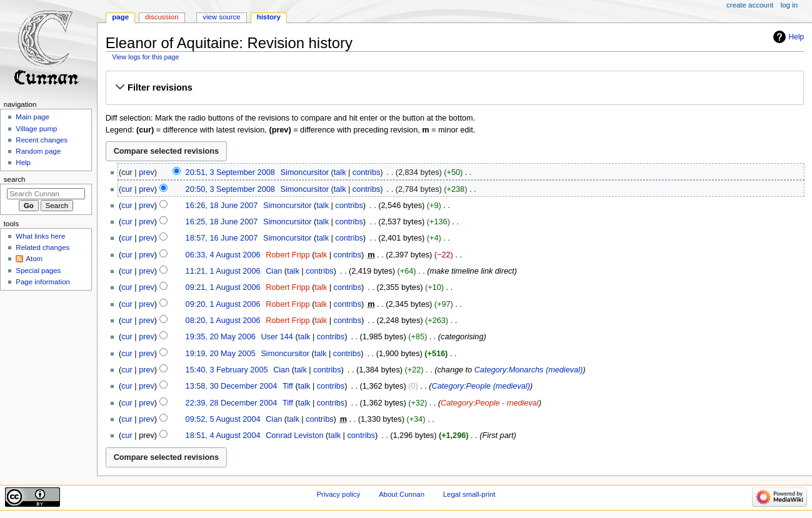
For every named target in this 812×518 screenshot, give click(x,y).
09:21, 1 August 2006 (223, 287)
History (269, 17)
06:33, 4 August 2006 (223, 255)
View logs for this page (145, 57)
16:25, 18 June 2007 (222, 222)
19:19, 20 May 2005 (221, 354)
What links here (40, 236)
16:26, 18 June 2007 (222, 206)
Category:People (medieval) (481, 386)
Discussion (162, 17)
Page (120, 17)
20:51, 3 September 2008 (230, 172)
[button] (454, 87)
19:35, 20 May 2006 (221, 337)
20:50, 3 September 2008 (230, 189)
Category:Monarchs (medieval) (529, 370)
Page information (43, 282)
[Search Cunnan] (46, 194)
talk (340, 172)
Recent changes (42, 140)
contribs (366, 172)
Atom (34, 259)
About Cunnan (402, 494)
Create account (750, 5)
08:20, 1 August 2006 (223, 321)
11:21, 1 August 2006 (223, 271)
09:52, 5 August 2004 (223, 419)
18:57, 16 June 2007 (222, 238)
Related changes (43, 247)
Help (797, 37)
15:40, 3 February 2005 (227, 370)
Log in (789, 5)
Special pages (38, 271)
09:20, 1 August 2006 (223, 304)
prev (147, 172)
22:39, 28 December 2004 (232, 403)
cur (127, 189)
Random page (38, 151)
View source (221, 17)
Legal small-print (469, 494)
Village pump (36, 129)
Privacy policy (338, 494)
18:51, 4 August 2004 (223, 436)
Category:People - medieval (490, 403)
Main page (33, 117)
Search (15, 179)
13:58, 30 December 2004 (232, 386)
